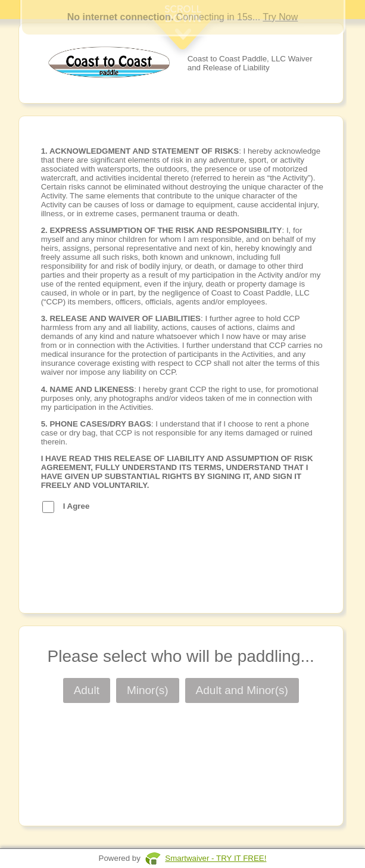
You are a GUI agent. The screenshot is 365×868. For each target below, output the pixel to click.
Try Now (280, 17)
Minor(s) (148, 690)
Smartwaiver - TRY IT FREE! (216, 858)
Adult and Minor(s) (242, 690)
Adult (87, 690)
